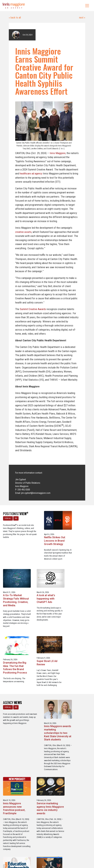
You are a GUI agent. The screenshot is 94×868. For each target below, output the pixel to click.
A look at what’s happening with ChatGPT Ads (12, 608)
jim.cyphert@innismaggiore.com (36, 493)
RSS (16, 518)
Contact (49, 852)
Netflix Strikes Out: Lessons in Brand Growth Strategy (45, 539)
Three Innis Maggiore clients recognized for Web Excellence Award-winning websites (78, 756)
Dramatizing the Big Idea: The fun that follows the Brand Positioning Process (46, 609)
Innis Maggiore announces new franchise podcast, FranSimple (77, 673)
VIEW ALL (8, 518)
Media (40, 852)
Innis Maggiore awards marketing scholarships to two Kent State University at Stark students (46, 675)
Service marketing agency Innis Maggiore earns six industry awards (14, 755)
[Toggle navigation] (87, 6)
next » (82, 18)
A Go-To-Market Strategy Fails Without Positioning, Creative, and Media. (77, 541)
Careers (32, 852)
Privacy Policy (60, 852)
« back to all (15, 18)
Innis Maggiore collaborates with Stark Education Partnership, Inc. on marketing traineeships (45, 758)
